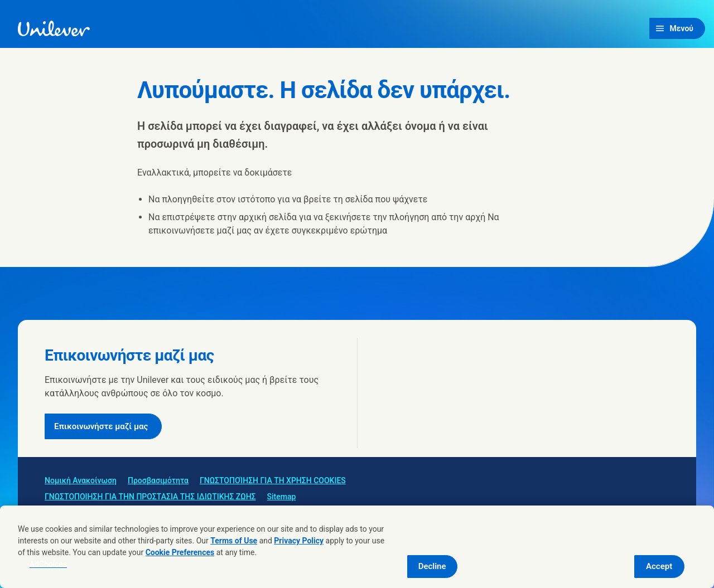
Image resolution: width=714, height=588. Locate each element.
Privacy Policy (299, 541)
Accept (659, 566)
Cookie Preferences (180, 552)
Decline (432, 566)
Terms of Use (234, 541)
